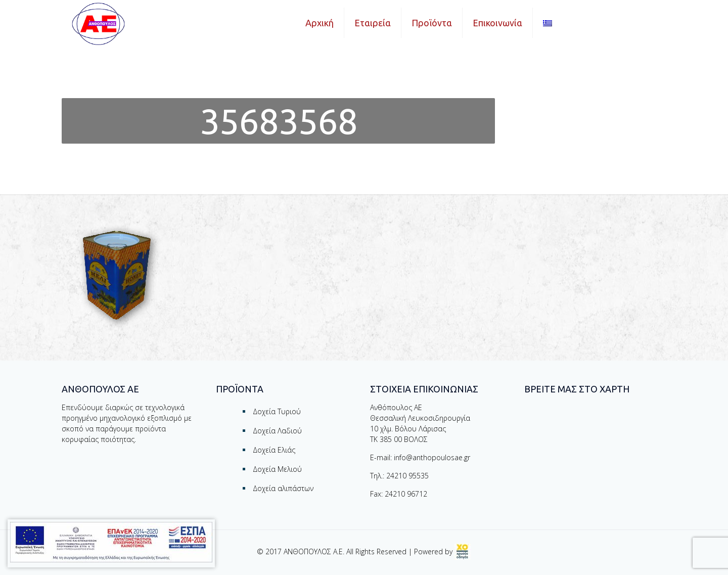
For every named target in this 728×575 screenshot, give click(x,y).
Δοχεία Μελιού (277, 469)
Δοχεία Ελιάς (274, 450)
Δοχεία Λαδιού (277, 431)
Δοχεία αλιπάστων (283, 488)
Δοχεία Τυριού (277, 411)
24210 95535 (407, 476)
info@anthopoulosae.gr (432, 457)
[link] (463, 551)
